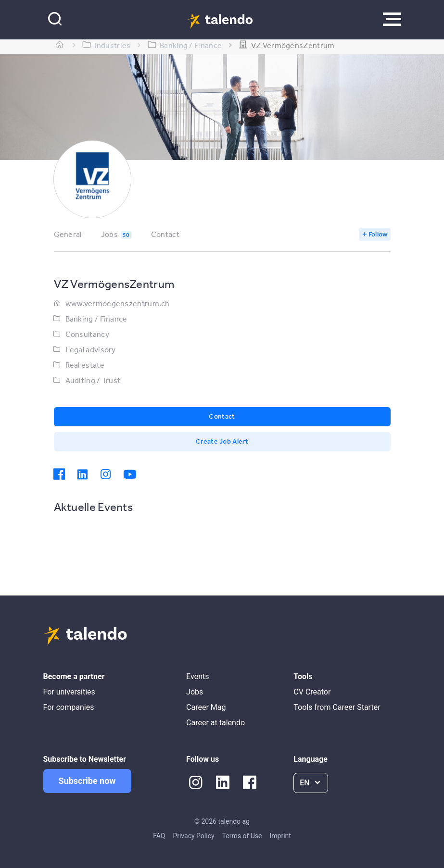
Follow (378, 234)
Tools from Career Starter (337, 707)
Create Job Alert (222, 441)
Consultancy (87, 334)
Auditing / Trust (93, 380)
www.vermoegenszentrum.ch (118, 303)
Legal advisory (91, 349)
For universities (69, 692)
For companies (69, 707)
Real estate (85, 365)
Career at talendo (216, 723)
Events (197, 676)
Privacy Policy (193, 836)
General (68, 234)
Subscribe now (87, 781)
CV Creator (312, 692)
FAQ (159, 836)
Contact (165, 234)
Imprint (280, 836)
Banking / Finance (96, 319)
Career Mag (206, 707)
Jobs (116, 234)
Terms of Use (242, 836)
